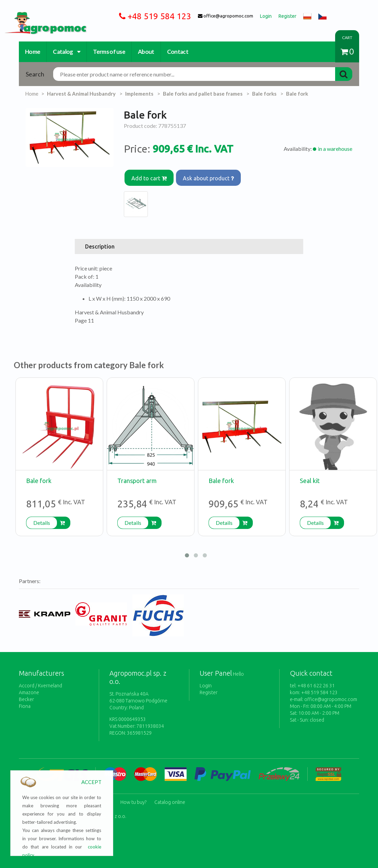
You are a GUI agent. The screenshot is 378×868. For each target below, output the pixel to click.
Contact (178, 52)
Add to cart (150, 176)
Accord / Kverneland (40, 682)
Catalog (67, 52)
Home (33, 52)
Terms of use (109, 52)
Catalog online (170, 796)
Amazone (29, 689)
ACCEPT (91, 782)
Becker (26, 696)
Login (206, 682)
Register (209, 689)
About (146, 52)
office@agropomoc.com (331, 696)
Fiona (25, 702)
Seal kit (310, 477)
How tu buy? (133, 796)
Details (42, 519)
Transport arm (137, 477)
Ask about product (211, 176)
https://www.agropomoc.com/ (40, 16)
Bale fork (39, 477)
